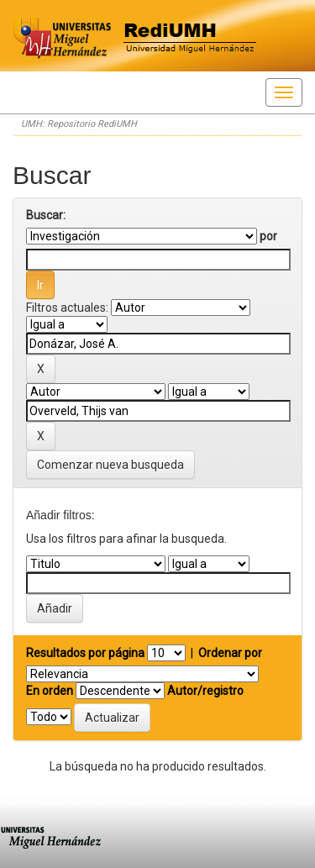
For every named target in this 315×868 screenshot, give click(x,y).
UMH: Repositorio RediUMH (79, 124)
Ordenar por (230, 653)
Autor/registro (205, 691)
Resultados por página (85, 653)
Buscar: (46, 215)
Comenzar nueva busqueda (110, 465)
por (268, 236)
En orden (50, 691)
